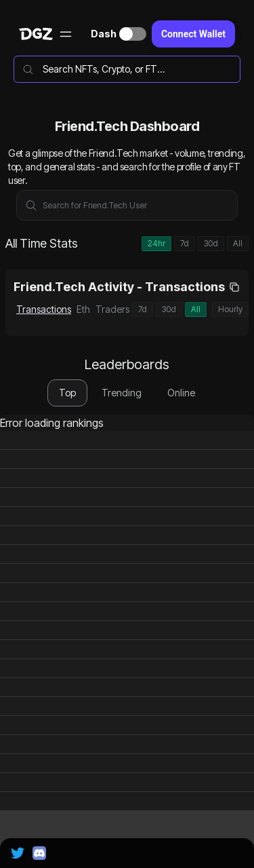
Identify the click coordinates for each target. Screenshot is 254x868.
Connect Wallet (193, 34)
